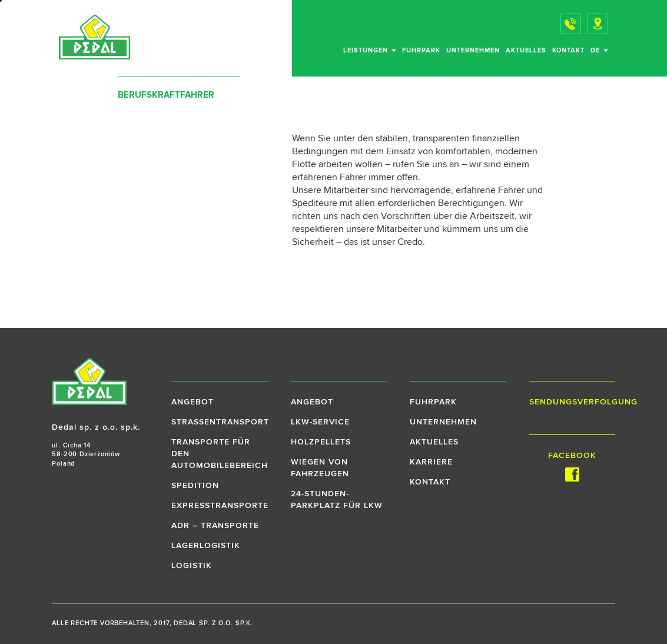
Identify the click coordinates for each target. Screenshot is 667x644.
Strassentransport (220, 422)
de (599, 50)
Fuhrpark (421, 50)
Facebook (572, 467)
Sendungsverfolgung (572, 402)
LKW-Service (320, 422)
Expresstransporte (220, 506)
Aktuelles (526, 50)
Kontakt (568, 50)
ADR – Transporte (215, 526)
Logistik (192, 566)
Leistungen (370, 50)
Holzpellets (321, 442)
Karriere (431, 462)
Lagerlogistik (206, 546)
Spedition (195, 486)
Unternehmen (473, 50)
